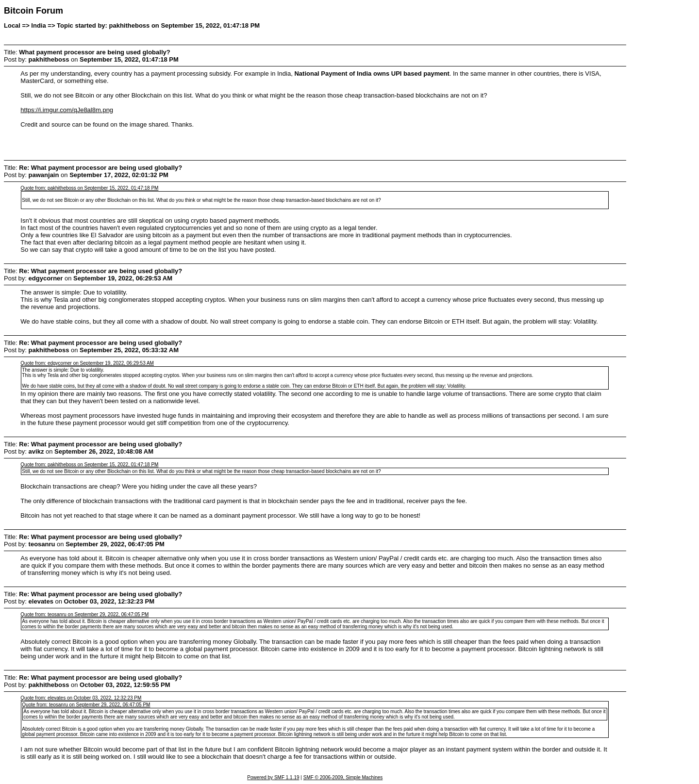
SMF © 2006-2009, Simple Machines (343, 777)
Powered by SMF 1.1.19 (273, 777)
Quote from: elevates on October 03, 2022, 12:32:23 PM (81, 698)
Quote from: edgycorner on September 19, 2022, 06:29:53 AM (87, 363)
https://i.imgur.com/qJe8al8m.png (67, 110)
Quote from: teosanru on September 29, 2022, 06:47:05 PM (84, 614)
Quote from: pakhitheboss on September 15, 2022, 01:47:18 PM (89, 188)
